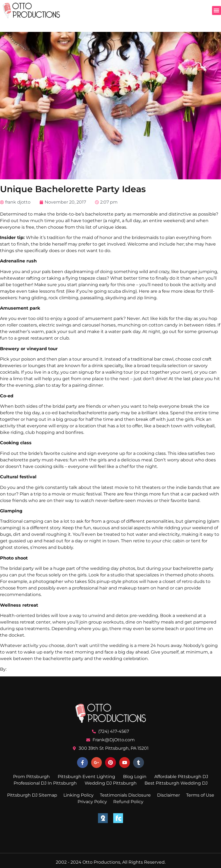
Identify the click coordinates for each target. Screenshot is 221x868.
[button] (217, 10)
